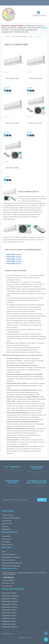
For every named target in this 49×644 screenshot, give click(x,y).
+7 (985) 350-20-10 (39, 16)
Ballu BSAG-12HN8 (12, 123)
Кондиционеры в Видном (9, 593)
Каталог (4, 552)
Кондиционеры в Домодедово (10, 596)
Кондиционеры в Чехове (9, 624)
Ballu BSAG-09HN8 (35, 78)
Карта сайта (5, 526)
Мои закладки (6, 542)
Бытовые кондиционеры (9, 554)
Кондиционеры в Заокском (9, 599)
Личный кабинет (6, 536)
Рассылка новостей (7, 545)
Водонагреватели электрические (11, 557)
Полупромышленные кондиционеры (12, 563)
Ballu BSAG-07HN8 (12, 78)
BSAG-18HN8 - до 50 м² (14, 261)
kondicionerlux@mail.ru (9, 580)
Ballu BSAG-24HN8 (12, 168)
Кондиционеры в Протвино (9, 610)
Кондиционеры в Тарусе (9, 618)
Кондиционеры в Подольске (10, 607)
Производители (6, 529)
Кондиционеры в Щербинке (10, 627)
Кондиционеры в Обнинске (9, 604)
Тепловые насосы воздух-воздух (11, 566)
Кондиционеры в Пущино (9, 613)
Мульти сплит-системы (8, 560)
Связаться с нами (7, 524)
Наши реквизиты (7, 521)
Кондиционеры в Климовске (10, 601)
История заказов (7, 539)
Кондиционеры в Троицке (9, 621)
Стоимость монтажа (8, 515)
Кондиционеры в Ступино (9, 616)
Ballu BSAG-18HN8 (35, 123)
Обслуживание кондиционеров (11, 518)
